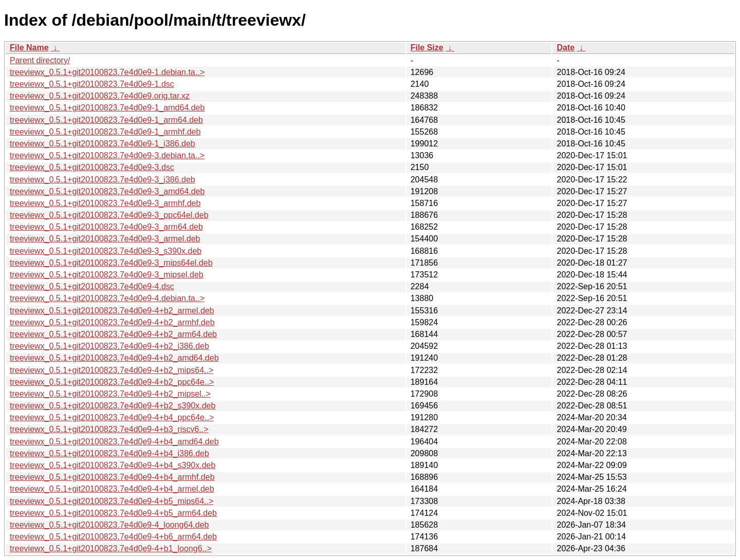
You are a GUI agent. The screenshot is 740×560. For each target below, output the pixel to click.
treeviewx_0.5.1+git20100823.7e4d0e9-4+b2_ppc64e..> (112, 382)
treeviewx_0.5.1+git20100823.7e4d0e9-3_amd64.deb (107, 191)
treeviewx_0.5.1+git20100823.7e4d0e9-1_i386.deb (103, 144)
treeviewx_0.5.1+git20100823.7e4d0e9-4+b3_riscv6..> (109, 429)
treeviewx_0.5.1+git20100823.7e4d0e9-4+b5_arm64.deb (113, 513)
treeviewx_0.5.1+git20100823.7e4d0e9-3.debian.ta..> (107, 155)
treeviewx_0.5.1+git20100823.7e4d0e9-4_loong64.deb (109, 525)
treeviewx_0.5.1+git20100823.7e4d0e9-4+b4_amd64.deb (114, 442)
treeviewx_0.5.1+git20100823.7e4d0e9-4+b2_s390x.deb (113, 406)
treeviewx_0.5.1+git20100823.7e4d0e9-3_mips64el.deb (111, 263)
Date (566, 48)
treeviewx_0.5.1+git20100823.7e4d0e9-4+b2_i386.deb (109, 346)
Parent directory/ (40, 60)
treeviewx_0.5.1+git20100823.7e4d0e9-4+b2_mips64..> (112, 370)
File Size (427, 48)
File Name (29, 48)
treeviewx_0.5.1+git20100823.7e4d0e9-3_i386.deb (103, 180)
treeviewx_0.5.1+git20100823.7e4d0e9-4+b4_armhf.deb (112, 477)
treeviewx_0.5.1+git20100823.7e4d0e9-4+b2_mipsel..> (110, 394)
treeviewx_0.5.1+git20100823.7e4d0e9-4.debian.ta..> (107, 298)
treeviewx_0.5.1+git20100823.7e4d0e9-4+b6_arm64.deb (113, 537)
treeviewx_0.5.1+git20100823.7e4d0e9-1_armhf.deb (105, 132)
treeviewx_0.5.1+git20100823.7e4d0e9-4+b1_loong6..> (111, 548)
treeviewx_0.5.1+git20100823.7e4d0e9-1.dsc (92, 84)
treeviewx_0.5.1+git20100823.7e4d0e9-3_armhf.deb (105, 203)
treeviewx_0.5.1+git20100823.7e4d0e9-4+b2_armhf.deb (112, 322)
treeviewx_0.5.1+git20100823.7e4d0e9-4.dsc (92, 286)
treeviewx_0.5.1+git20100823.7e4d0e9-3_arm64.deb (106, 227)
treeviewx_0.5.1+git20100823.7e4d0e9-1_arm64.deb (106, 120)
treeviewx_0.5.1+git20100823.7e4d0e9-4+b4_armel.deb (112, 489)
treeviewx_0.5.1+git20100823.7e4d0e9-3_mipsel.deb (107, 275)
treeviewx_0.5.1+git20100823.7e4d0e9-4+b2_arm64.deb (113, 334)
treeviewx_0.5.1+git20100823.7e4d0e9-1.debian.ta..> (107, 72)
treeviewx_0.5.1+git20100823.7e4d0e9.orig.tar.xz (100, 96)
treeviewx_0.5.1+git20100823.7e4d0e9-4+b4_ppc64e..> (112, 417)
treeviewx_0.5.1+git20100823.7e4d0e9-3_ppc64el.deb (109, 215)
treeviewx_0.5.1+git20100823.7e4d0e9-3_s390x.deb (106, 251)
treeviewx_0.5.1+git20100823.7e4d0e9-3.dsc (92, 167)
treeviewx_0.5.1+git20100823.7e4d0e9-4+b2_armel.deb (112, 311)
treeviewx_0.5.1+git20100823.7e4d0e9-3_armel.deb (105, 239)
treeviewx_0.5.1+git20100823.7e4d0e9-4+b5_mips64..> (112, 501)
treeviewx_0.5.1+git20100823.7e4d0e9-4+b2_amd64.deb (114, 358)
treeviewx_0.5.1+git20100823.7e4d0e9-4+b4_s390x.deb (113, 465)
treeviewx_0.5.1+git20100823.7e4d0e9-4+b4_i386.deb (109, 453)
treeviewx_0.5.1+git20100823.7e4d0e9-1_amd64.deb (107, 108)
